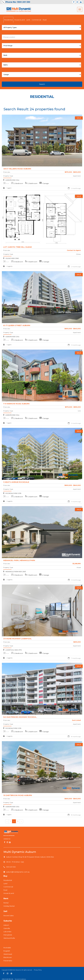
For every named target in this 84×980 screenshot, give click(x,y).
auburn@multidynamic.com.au (18, 872)
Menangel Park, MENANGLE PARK (19, 560)
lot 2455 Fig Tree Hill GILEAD (18, 247)
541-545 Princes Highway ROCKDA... (20, 717)
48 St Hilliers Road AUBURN (17, 169)
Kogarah (7, 951)
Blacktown (8, 957)
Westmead (8, 954)
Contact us (7, 839)
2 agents (8, 266)
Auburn (6, 925)
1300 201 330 (11, 867)
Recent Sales (9, 916)
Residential (8, 20)
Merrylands (8, 935)
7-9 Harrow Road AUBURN (16, 404)
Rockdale (7, 948)
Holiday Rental (9, 906)
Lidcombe (7, 932)
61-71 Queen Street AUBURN (17, 325)
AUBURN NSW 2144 (11, 180)
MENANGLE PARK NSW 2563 (15, 572)
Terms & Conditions (20, 979)
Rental (6, 903)
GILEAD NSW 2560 (11, 258)
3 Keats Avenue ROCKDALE (16, 482)
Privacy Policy (38, 970)
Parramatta (8, 961)
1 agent (7, 188)
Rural (45, 20)
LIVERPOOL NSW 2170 (13, 650)
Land (28, 20)
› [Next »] (21, 821)
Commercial (36, 20)
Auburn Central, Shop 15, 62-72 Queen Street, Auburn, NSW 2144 (30, 857)
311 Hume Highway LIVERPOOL (17, 639)
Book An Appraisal (9, 836)
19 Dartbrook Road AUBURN (18, 795)
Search (42, 84)
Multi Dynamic (17, 970)
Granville (7, 928)
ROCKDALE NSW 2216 (12, 493)
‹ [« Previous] (7, 821)
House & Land (19, 20)
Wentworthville (9, 938)
